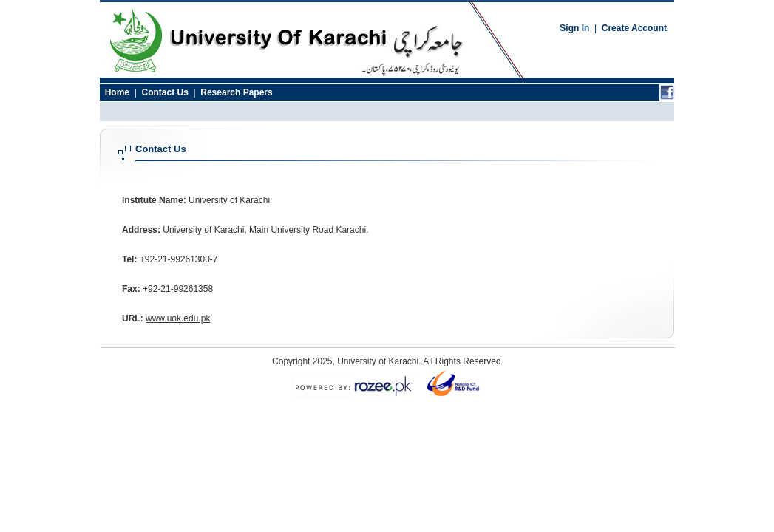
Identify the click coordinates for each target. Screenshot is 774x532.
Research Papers (236, 92)
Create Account (634, 28)
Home (117, 92)
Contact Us (164, 92)
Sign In (574, 28)
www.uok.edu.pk (178, 318)
